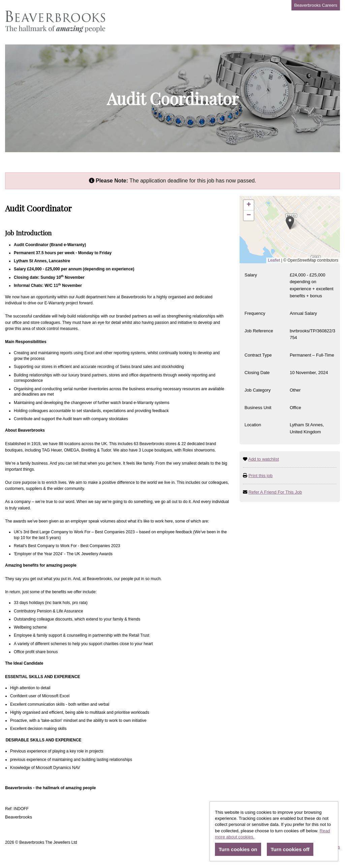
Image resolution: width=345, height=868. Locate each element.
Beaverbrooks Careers (316, 5)
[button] (290, 223)
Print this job (260, 476)
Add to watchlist (264, 459)
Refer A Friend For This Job (275, 492)
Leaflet (274, 260)
